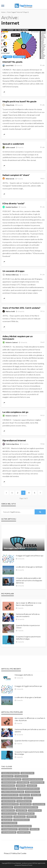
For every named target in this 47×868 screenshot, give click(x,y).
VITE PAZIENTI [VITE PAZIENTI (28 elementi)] (9, 832)
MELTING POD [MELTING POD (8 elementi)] (8, 801)
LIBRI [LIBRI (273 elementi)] (28, 798)
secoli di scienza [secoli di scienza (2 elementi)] (9, 814)
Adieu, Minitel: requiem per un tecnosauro (18, 338)
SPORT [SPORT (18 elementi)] (31, 817)
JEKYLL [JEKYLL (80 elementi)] (36, 795)
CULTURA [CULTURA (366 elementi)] (23, 782)
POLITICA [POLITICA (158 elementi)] (39, 804)
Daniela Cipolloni (12, 207)
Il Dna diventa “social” (14, 203)
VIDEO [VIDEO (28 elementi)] (34, 829)
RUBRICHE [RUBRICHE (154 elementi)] (8, 810)
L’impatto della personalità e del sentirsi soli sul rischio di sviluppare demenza (29, 580)
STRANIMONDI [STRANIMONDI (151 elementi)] (21, 820)
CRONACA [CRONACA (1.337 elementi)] (9, 782)
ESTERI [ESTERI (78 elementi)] (21, 786)
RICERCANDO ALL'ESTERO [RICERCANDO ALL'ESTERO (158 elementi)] (26, 807)
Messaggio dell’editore (14, 548)
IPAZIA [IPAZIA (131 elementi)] (25, 795)
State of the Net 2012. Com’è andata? (21, 308)
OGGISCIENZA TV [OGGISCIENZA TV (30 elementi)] (10, 804)
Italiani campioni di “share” (16, 175)
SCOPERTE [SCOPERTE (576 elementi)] (35, 810)
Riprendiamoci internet (14, 440)
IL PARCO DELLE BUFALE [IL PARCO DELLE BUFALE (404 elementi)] (13, 792)
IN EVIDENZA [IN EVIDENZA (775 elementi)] (32, 792)
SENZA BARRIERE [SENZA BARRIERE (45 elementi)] (26, 814)
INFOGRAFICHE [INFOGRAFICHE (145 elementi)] (10, 795)
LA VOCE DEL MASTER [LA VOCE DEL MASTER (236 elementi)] (12, 798)
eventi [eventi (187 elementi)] (32, 786)
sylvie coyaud (10, 147)
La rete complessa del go (15, 412)
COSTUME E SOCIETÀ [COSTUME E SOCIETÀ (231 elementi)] (33, 779)
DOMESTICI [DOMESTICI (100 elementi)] (37, 782)
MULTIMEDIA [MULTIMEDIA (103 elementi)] (24, 801)
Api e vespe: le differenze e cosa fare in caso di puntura (29, 604)
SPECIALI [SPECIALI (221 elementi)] (19, 817)
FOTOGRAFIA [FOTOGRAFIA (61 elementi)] (9, 789)
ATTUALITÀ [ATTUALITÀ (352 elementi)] (21, 776)
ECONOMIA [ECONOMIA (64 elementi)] (8, 786)
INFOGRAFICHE (19, 57)
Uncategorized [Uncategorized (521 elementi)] (9, 829)
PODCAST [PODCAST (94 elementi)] (26, 804)
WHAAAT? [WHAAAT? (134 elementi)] (24, 832)
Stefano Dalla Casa (12, 275)
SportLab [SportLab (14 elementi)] (7, 820)
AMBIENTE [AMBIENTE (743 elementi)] (27, 773)
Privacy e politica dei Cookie (15, 853)
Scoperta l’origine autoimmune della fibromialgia (28, 638)
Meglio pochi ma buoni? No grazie (19, 101)
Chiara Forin (10, 105)
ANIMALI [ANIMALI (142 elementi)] (7, 776)
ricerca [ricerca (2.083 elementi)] (7, 807)
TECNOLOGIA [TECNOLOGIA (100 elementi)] (9, 823)
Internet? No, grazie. (13, 62)
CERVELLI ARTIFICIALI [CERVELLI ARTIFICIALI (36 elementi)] (11, 779)
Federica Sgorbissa (12, 444)
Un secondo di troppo (13, 271)
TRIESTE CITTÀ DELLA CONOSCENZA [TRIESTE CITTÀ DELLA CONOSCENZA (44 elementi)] (16, 826)
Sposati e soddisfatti (13, 144)
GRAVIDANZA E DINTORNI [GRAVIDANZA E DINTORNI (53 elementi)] (28, 789)
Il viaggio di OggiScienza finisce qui (30, 556)
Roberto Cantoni (12, 342)
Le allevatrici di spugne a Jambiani (29, 567)
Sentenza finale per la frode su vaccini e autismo (28, 615)
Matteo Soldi (10, 311)
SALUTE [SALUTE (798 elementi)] (21, 810)
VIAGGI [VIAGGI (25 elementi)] (24, 829)
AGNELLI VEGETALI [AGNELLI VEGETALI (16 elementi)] (11, 773)
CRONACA (7, 57)
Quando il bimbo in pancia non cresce (28, 626)
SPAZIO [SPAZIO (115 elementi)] (7, 817)
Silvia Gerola (10, 179)
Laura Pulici (10, 65)
